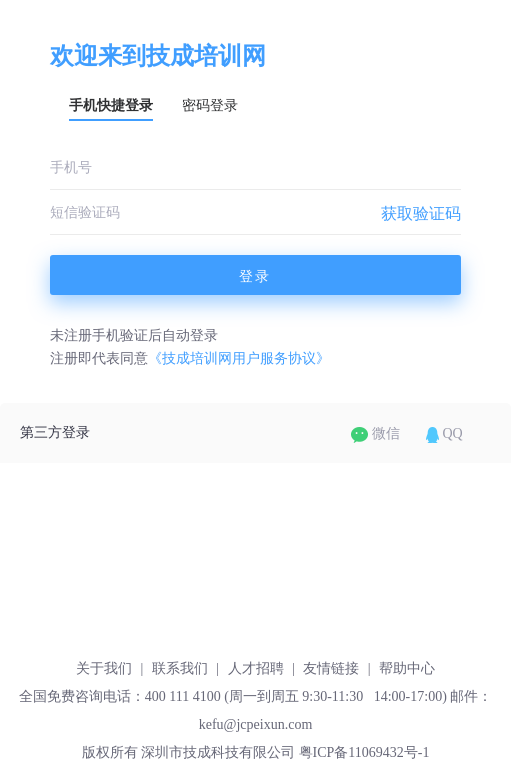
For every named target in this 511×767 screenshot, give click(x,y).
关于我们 (104, 668)
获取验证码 (421, 213)
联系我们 (180, 668)
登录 (255, 276)
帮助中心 (407, 668)
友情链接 (331, 668)
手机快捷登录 (111, 105)
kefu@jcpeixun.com (256, 724)
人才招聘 (256, 668)
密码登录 (210, 105)
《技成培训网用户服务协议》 (239, 358)
